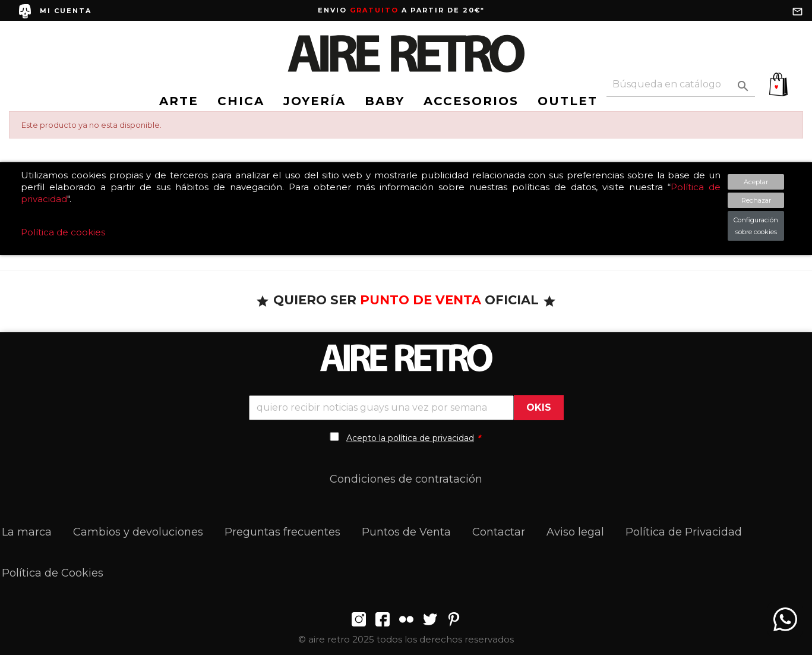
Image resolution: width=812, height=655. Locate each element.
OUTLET (568, 101)
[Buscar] (681, 85)
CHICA (241, 101)
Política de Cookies (53, 573)
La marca (27, 532)
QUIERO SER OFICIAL (406, 300)
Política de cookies (63, 232)
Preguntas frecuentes (282, 532)
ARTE (179, 101)
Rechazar (756, 200)
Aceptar (756, 182)
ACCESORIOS (471, 101)
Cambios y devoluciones (138, 532)
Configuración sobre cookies (756, 226)
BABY (385, 101)
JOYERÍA (315, 101)
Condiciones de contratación (406, 479)
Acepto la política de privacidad (410, 438)
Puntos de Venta (406, 532)
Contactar (499, 532)
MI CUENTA (66, 11)
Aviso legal (575, 532)
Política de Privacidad (684, 532)
